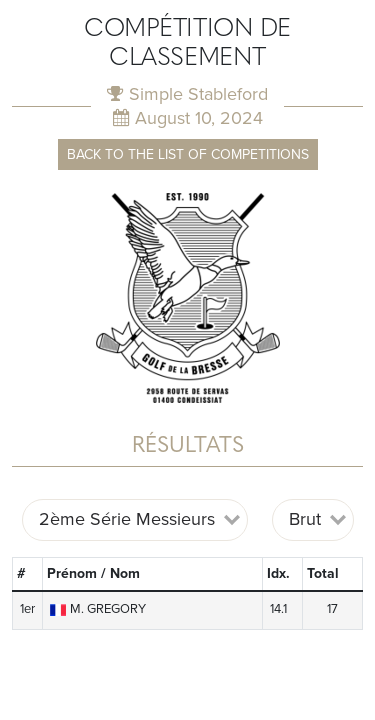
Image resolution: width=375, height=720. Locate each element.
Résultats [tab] (188, 446)
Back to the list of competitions (188, 154)
